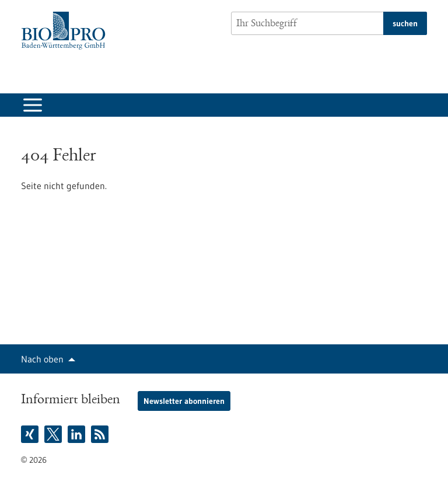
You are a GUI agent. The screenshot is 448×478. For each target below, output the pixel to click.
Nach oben (42, 359)
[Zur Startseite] (66, 31)
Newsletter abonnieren (184, 401)
